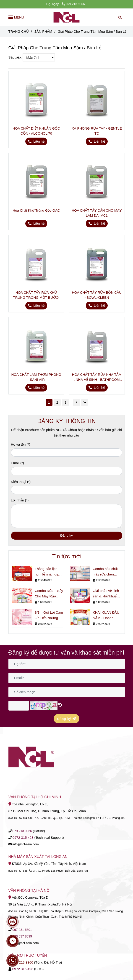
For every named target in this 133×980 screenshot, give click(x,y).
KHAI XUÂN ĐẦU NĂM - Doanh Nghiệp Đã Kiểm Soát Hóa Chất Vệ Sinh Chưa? (106, 616)
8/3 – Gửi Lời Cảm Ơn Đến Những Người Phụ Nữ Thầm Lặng (49, 616)
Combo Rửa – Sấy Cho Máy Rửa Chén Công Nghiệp (49, 594)
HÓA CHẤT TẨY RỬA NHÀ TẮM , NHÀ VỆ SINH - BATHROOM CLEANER (97, 377)
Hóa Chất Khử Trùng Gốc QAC (36, 210)
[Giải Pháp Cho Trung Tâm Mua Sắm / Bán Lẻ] (66, 17)
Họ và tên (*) (21, 444)
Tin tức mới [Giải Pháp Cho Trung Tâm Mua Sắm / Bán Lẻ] (67, 556)
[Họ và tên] (67, 453)
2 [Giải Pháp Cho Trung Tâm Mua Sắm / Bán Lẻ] (57, 402)
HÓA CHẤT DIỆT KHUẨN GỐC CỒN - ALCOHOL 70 (36, 131)
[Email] (67, 471)
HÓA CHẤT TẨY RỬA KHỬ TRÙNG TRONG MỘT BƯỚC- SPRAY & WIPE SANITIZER (36, 295)
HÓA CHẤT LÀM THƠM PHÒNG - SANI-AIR (36, 377)
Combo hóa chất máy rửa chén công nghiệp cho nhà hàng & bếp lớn (105, 572)
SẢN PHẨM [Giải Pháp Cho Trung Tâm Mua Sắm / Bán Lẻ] (43, 31)
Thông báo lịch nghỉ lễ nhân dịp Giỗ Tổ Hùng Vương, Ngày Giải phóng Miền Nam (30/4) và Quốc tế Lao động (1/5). (48, 572)
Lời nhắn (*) (20, 500)
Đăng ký (66, 535)
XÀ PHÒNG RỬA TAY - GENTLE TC (97, 131)
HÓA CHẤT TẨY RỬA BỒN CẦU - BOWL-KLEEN (97, 295)
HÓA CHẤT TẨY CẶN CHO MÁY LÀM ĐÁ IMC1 (97, 213)
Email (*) (18, 463)
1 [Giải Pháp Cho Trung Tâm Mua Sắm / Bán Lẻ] (49, 402)
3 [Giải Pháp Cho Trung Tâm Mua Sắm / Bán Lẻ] (65, 402)
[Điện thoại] (67, 490)
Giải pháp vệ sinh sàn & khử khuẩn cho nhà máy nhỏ (106, 594)
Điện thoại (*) (21, 482)
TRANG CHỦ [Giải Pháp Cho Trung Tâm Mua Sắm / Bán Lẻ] (19, 31)
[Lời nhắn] (67, 516)
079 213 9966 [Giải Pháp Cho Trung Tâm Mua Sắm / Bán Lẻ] (73, 4)
